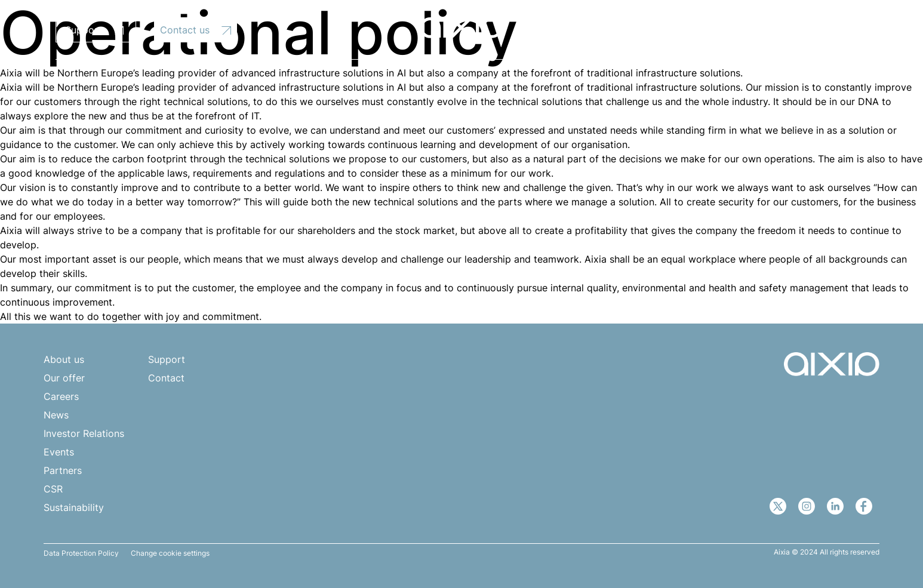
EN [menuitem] (811, 29)
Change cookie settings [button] (170, 553)
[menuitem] (817, 28)
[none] (817, 28)
